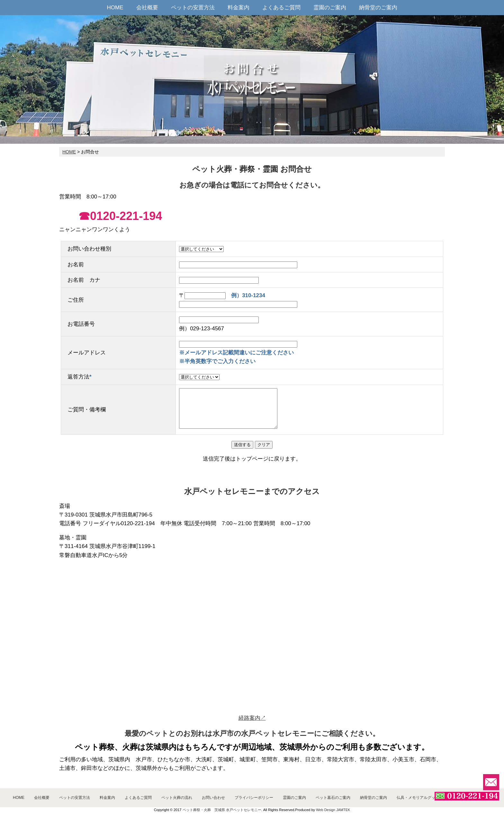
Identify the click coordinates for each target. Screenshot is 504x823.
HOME (115, 8)
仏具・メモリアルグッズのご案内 (426, 798)
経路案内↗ (252, 718)
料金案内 (239, 8)
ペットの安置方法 (193, 8)
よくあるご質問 (281, 8)
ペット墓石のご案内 (333, 798)
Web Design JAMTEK (333, 810)
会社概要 (147, 8)
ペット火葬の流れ (177, 798)
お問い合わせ (213, 798)
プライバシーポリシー (254, 798)
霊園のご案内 (330, 8)
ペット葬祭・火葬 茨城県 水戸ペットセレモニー (222, 810)
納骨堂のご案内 (378, 8)
